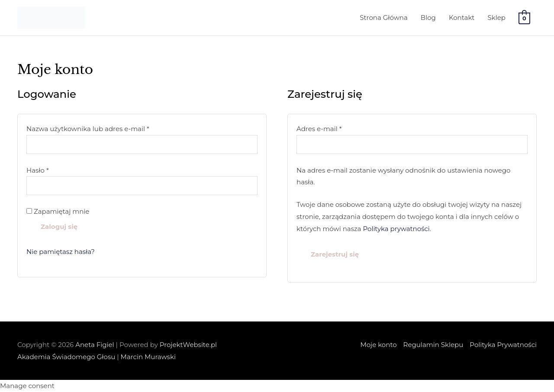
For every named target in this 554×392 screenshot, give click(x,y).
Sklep (496, 18)
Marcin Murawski (148, 357)
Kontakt (462, 18)
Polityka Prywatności (503, 345)
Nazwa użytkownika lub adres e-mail (107, 128)
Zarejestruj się (335, 254)
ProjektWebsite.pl (188, 345)
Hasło (56, 169)
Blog (428, 18)
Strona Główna (384, 18)
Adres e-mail (338, 128)
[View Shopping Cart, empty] (524, 18)
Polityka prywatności (396, 229)
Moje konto (378, 345)
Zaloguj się (59, 227)
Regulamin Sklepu (433, 345)
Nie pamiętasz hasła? (61, 252)
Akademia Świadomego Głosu (66, 357)
